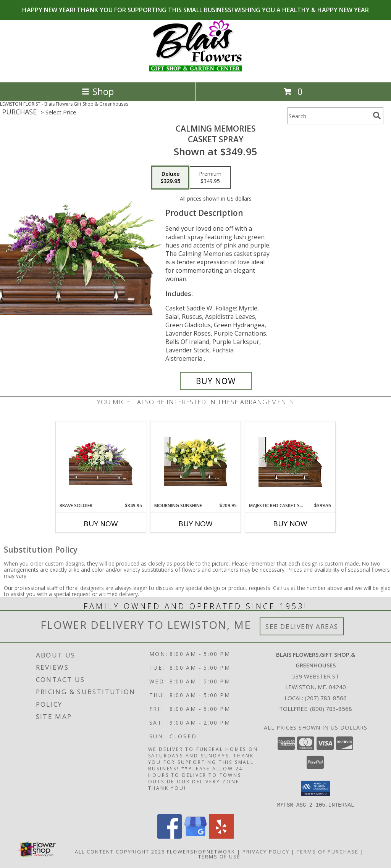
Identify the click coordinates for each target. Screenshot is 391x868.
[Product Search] (329, 116)
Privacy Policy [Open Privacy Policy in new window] (266, 851)
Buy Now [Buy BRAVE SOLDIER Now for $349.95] (101, 524)
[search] (377, 116)
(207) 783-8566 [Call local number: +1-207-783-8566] (326, 698)
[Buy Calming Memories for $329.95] (216, 381)
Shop (98, 91)
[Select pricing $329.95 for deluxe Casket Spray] (170, 178)
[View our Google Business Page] (195, 836)
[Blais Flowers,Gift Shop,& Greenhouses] (195, 71)
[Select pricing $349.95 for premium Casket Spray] (210, 178)
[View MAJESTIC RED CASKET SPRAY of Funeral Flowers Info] (290, 462)
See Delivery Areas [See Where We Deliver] (302, 626)
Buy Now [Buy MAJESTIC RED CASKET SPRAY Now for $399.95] (290, 524)
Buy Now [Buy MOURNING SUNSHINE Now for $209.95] (195, 524)
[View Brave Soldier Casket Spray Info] (101, 462)
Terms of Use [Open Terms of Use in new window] (219, 856)
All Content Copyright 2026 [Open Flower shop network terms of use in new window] (120, 851)
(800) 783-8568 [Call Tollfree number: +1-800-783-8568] (331, 709)
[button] (316, 788)
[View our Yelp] (221, 836)
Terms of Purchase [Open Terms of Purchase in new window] (328, 851)
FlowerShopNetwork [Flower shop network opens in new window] (201, 851)
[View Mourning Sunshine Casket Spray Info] (196, 462)
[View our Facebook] (170, 836)
